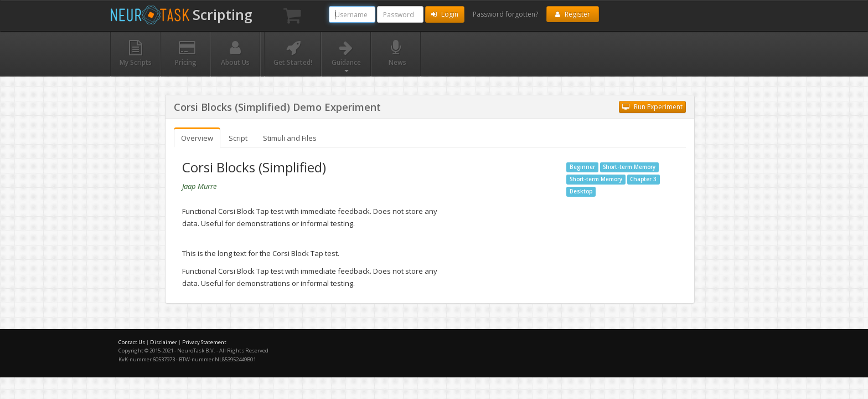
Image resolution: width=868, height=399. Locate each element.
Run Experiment (652, 107)
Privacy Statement (204, 342)
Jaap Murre (199, 186)
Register (573, 14)
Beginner (582, 167)
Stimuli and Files (290, 138)
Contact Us (132, 342)
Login (445, 14)
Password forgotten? (505, 14)
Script (238, 138)
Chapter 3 (643, 179)
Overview (197, 138)
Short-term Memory (629, 167)
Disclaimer (164, 342)
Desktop (581, 191)
